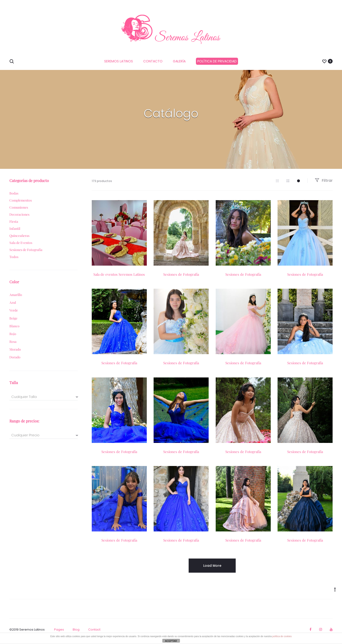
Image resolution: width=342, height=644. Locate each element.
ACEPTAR (171, 641)
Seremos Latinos (119, 61)
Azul (13, 306)
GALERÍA (179, 61)
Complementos (21, 204)
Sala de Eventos (21, 246)
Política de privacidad (217, 61)
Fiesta (14, 225)
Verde (14, 314)
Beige (13, 322)
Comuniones (19, 211)
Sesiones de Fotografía (181, 278)
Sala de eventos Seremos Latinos (119, 278)
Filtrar (324, 184)
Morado (15, 353)
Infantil (15, 232)
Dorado (15, 361)
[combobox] (44, 400)
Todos (14, 260)
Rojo (13, 337)
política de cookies (282, 636)
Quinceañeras (19, 239)
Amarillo (16, 298)
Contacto (153, 61)
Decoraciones (19, 218)
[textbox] (44, 400)
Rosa (13, 345)
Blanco (14, 330)
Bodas (14, 197)
